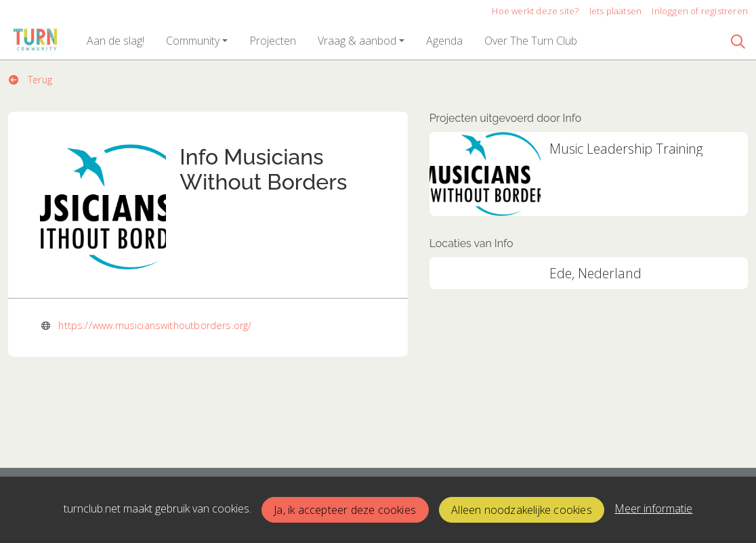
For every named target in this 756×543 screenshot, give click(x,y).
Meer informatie (653, 508)
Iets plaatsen (616, 11)
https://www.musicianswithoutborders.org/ (155, 325)
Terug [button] (30, 80)
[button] (115, 41)
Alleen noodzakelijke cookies (522, 510)
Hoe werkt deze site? (535, 11)
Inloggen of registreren (700, 11)
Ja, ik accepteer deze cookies (345, 510)
